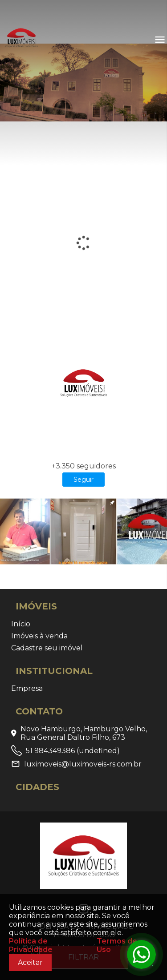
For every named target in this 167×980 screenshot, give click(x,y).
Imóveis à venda (39, 636)
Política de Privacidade (31, 945)
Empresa (27, 688)
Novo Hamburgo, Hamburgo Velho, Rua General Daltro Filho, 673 (79, 733)
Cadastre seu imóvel (47, 648)
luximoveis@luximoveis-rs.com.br (76, 764)
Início (21, 624)
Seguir (83, 480)
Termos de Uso (117, 945)
